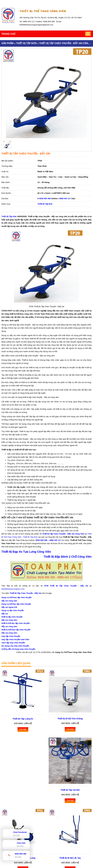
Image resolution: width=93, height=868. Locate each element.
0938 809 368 (45, 199)
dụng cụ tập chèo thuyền (13, 610)
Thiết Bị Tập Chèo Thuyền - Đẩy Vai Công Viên (63, 534)
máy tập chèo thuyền (11, 636)
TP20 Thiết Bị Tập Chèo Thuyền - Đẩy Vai (66, 586)
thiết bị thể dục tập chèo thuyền (16, 623)
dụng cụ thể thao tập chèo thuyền (17, 597)
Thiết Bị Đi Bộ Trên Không (70, 719)
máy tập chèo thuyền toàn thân (15, 639)
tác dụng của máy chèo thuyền (15, 646)
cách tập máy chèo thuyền (13, 643)
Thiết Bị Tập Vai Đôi (70, 790)
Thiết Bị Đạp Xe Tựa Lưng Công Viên (26, 552)
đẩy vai (5, 614)
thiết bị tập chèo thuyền (12, 617)
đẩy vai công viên (9, 601)
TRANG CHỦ (8, 34)
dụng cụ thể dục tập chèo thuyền (16, 604)
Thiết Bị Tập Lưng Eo (23, 719)
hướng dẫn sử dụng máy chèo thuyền (18, 649)
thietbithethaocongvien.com (13, 589)
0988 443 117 (65, 199)
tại (86, 534)
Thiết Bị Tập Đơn (45, 204)
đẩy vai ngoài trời (9, 607)
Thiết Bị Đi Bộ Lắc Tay (70, 858)
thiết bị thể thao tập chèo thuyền (16, 630)
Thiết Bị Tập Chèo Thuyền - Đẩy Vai (26, 593)
